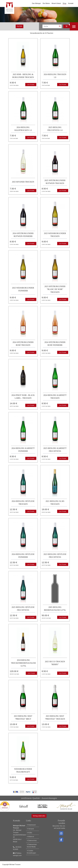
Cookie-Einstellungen (31, 852)
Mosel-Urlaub (56, 3)
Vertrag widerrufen (39, 816)
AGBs (29, 833)
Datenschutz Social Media (32, 846)
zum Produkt (31, 85)
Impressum (31, 825)
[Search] (50, 26)
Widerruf (30, 837)
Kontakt (71, 3)
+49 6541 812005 (17, 848)
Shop (64, 3)
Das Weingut (36, 3)
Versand (30, 829)
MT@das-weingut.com (17, 854)
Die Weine (46, 3)
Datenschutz (32, 841)
